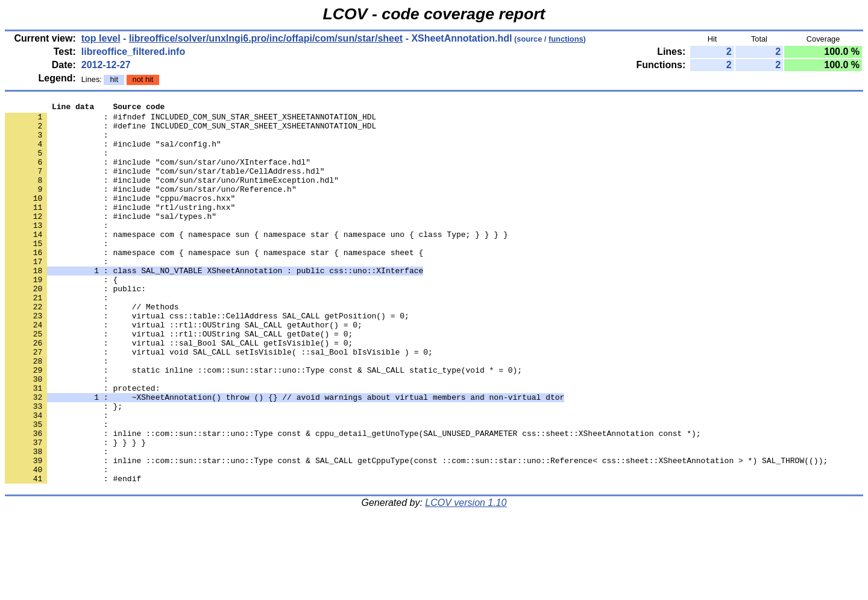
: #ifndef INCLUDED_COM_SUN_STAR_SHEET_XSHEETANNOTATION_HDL (190, 120)
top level (101, 38)
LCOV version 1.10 (466, 579)
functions (566, 39)
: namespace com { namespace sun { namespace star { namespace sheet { (214, 283)
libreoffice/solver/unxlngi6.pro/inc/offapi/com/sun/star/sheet (266, 38)
